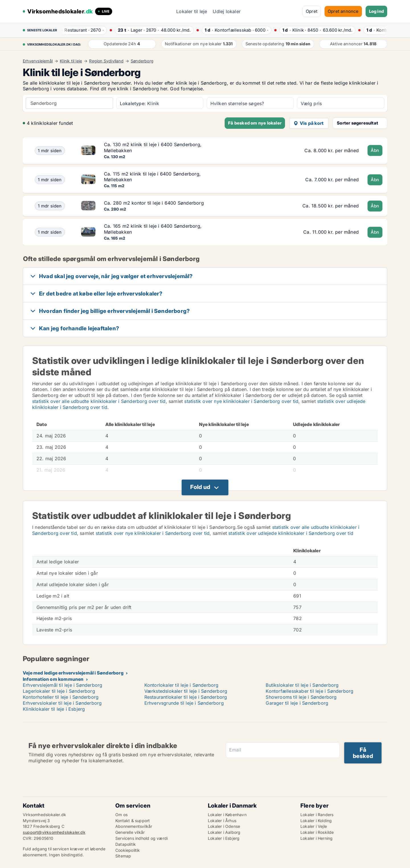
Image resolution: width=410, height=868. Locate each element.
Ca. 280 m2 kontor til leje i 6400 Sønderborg (154, 203)
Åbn (375, 150)
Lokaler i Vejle (314, 826)
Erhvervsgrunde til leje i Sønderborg (184, 703)
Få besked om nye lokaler (255, 123)
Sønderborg (142, 61)
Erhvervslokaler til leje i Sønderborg (62, 703)
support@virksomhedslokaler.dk (54, 832)
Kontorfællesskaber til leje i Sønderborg (309, 691)
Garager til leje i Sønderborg (297, 703)
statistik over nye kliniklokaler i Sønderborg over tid (241, 401)
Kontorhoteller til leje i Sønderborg (61, 697)
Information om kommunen (53, 679)
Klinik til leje (71, 61)
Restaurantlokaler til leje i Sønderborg (186, 697)
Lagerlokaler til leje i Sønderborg (59, 691)
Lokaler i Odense (224, 826)
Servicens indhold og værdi (142, 838)
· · (82, 30)
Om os (121, 815)
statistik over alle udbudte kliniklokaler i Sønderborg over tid (99, 401)
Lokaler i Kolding (316, 821)
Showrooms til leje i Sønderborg (301, 697)
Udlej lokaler (227, 11)
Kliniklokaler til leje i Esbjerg (54, 709)
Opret (312, 11)
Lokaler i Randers (317, 815)
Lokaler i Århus (222, 821)
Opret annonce (343, 11)
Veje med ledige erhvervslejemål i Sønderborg (73, 673)
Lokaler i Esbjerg (224, 838)
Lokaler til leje (192, 11)
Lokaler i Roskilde (317, 832)
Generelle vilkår (130, 832)
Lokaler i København (227, 815)
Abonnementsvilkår (134, 826)
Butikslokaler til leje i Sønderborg (302, 685)
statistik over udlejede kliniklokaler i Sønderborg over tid (291, 533)
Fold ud (200, 487)
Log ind (376, 11)
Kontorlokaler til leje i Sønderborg (182, 685)
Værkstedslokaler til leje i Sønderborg (186, 691)
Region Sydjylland (106, 61)
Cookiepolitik (128, 850)
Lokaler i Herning (316, 838)
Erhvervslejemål (38, 61)
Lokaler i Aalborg (224, 832)
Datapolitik (126, 844)
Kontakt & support (133, 821)
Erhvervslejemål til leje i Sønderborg (62, 685)
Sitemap (123, 856)
